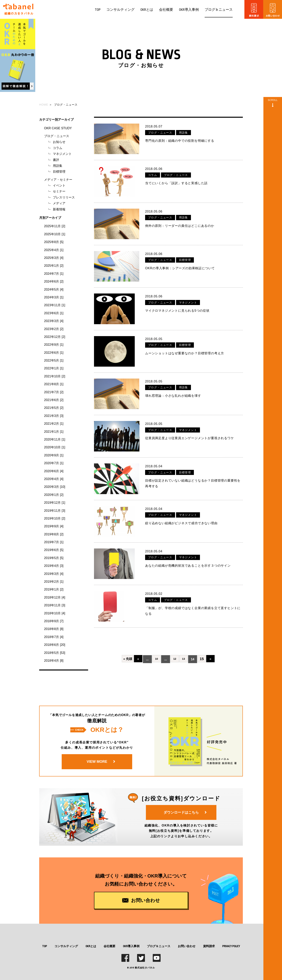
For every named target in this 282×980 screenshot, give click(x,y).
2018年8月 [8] (54, 629)
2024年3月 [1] (54, 297)
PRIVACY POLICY (231, 946)
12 (174, 644)
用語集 (58, 166)
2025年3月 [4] (54, 258)
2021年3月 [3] (54, 416)
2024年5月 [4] (54, 289)
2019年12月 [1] (55, 503)
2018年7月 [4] (54, 637)
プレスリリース (64, 197)
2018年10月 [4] (55, 613)
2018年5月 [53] (55, 653)
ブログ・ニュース (57, 136)
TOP (98, 10)
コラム (58, 148)
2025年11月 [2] (55, 226)
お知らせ (59, 142)
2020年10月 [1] (55, 447)
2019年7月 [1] (54, 542)
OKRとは (147, 10)
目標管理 (59, 172)
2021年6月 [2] (54, 400)
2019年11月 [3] (55, 511)
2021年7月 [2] (54, 392)
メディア (59, 203)
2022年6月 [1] (54, 353)
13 (184, 644)
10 (155, 644)
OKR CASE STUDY (58, 128)
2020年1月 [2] (54, 495)
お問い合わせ (187, 946)
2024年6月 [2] (54, 281)
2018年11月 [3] (55, 605)
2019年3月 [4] (54, 574)
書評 (56, 160)
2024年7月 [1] (54, 274)
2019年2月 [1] (54, 582)
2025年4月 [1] (54, 250)
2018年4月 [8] (54, 661)
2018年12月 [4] (55, 597)
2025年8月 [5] (54, 242)
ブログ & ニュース (219, 10)
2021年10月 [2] (55, 376)
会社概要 (166, 10)
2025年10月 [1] (55, 234)
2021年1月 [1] (54, 432)
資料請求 (209, 946)
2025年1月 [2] (54, 266)
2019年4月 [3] (54, 566)
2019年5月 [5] (54, 558)
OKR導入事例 (189, 10)
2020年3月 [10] (55, 487)
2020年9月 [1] (54, 455)
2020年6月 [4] (54, 471)
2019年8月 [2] (54, 534)
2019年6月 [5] (54, 550)
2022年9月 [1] (54, 345)
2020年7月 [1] (54, 463)
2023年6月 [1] (54, 313)
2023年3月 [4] (54, 321)
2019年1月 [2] (54, 589)
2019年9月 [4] (54, 526)
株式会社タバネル (145, 968)
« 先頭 (125, 644)
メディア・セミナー (58, 180)
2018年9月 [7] (54, 621)
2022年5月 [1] (54, 360)
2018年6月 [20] (55, 645)
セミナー (59, 191)
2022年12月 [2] (55, 337)
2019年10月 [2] (55, 518)
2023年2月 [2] (54, 329)
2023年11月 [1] (55, 305)
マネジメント (62, 154)
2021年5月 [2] (54, 408)
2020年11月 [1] (55, 439)
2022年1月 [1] (54, 368)
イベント (59, 185)
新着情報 (59, 209)
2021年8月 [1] (54, 384)
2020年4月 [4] (54, 479)
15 (203, 644)
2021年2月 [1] (54, 424)
